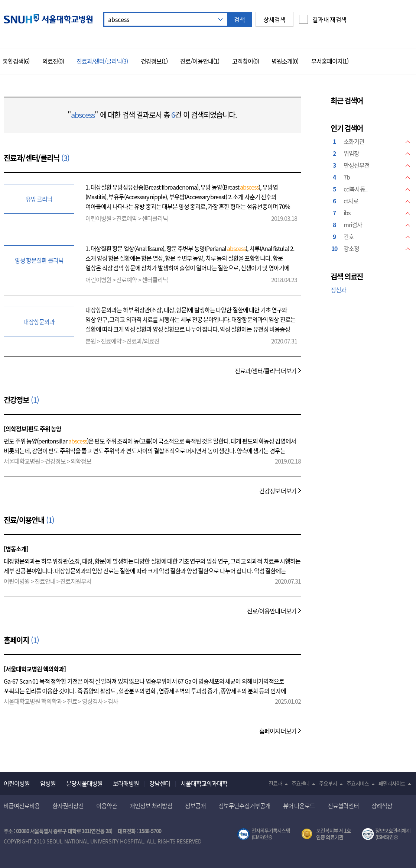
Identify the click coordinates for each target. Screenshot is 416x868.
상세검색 (274, 19)
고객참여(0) (246, 61)
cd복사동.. (355, 189)
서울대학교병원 (48, 19)
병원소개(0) (285, 61)
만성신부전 (357, 165)
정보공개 (195, 806)
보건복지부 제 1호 (326, 834)
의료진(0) (53, 61)
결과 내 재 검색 (329, 19)
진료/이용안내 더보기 (272, 611)
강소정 (351, 248)
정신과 (338, 290)
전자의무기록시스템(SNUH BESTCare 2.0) (264, 834)
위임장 (351, 153)
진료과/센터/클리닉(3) (102, 61)
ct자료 (351, 201)
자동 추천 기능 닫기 (220, 20)
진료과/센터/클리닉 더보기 (266, 371)
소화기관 (354, 141)
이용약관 (107, 806)
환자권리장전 (68, 806)
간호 (349, 236)
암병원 (48, 783)
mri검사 (353, 225)
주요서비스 (358, 783)
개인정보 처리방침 (151, 806)
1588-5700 (150, 831)
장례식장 (382, 806)
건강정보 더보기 (278, 491)
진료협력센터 (343, 806)
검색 (240, 19)
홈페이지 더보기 (278, 731)
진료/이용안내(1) (200, 61)
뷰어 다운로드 (299, 806)
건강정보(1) (154, 61)
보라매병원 (126, 783)
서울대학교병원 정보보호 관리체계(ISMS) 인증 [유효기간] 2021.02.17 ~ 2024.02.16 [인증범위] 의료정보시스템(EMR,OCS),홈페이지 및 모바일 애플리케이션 (387, 834)
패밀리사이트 (392, 783)
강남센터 (160, 783)
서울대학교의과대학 (204, 783)
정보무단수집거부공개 (244, 806)
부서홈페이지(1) (330, 61)
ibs (347, 213)
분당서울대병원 (84, 783)
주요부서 (328, 783)
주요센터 (300, 783)
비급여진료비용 (22, 806)
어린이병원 (17, 783)
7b (347, 177)
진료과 (275, 783)
